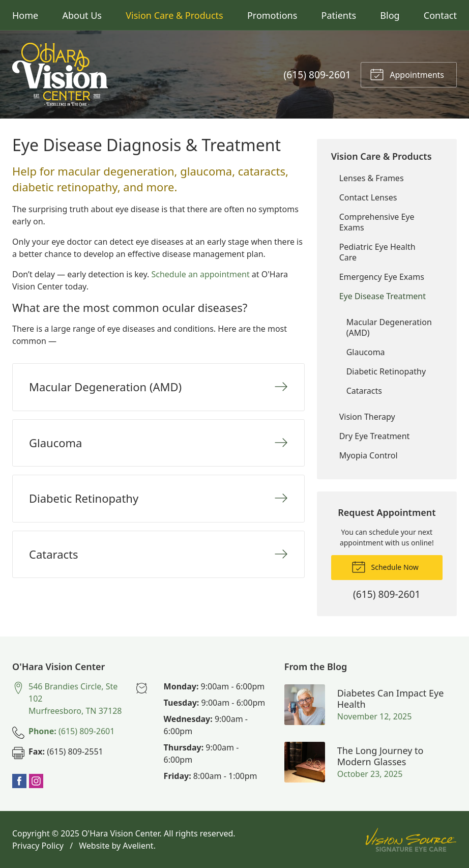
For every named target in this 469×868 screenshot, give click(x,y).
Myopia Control (369, 455)
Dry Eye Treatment (375, 436)
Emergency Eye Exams (382, 277)
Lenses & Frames (372, 178)
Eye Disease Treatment (383, 296)
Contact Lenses (368, 197)
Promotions (272, 15)
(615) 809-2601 (317, 75)
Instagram (36, 781)
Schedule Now (385, 566)
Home (25, 15)
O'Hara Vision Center (120, 833)
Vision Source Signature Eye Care (411, 840)
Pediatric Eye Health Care (377, 252)
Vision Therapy (367, 417)
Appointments (407, 74)
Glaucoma (366, 352)
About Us (82, 15)
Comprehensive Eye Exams (377, 222)
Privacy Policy (38, 846)
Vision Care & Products (174, 15)
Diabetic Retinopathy (386, 371)
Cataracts (364, 391)
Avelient (138, 846)
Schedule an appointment (200, 274)
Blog (390, 15)
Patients (339, 15)
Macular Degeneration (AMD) (389, 327)
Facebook (19, 781)
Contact (440, 15)
